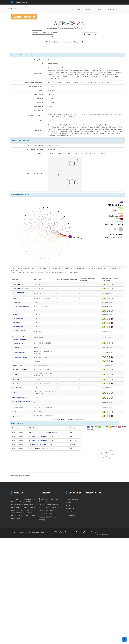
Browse (22, 532)
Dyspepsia (15, 379)
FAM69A (73, 444)
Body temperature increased (18, 332)
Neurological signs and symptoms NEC (43, 432)
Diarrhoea (15, 361)
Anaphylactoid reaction (20, 307)
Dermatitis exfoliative (19, 357)
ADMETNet (71, 502)
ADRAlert (71, 506)
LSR (71, 432)
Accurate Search (72, 42)
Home (15, 532)
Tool (28, 532)
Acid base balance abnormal (19, 293)
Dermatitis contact (18, 352)
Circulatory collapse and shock (40, 448)
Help (43, 532)
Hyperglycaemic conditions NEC (41, 444)
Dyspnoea (15, 383)
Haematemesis (17, 408)
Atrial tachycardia (18, 327)
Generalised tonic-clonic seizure (21, 403)
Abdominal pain (17, 284)
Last (71, 419)
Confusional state (18, 343)
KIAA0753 (74, 440)
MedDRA (71, 509)
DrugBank (71, 515)
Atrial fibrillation (17, 319)
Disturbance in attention (20, 369)
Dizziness (15, 374)
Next (67, 419)
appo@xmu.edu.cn (19, 2)
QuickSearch (90, 34)
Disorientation (17, 365)
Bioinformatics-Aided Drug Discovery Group (80, 532)
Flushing (14, 393)
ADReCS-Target (73, 499)
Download (35, 532)
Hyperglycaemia (18, 416)
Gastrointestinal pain (19, 398)
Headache (16, 412)
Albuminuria (16, 303)
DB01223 (51, 95)
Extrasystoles (16, 388)
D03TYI (50, 111)
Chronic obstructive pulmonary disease (19, 338)
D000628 (51, 103)
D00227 (51, 99)
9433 (50, 107)
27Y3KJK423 (53, 121)
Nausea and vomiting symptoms (41, 436)
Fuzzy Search (54, 42)
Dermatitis (15, 347)
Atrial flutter (16, 323)
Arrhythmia (16, 315)
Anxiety (14, 311)
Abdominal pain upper (20, 288)
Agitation (15, 298)
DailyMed (71, 512)
